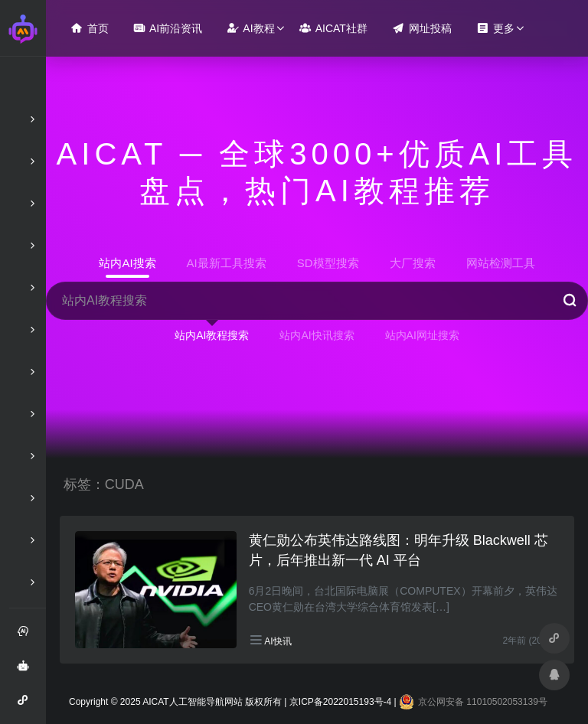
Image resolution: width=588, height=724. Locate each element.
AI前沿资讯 (168, 28)
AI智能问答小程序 (28, 706)
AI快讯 (278, 641)
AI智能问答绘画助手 (28, 671)
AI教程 (250, 28)
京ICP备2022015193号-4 (340, 702)
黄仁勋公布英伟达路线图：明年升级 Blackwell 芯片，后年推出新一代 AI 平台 (399, 550)
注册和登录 (28, 637)
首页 (90, 28)
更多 (495, 28)
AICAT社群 (333, 28)
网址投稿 (422, 28)
